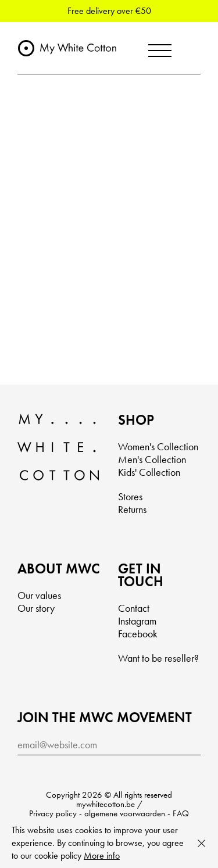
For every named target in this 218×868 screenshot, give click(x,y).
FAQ (181, 813)
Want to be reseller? (158, 658)
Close (201, 843)
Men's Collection (152, 459)
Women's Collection (158, 446)
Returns (132, 509)
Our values (39, 595)
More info (102, 856)
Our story (36, 608)
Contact (134, 608)
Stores (130, 496)
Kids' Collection (149, 472)
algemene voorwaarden (125, 813)
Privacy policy (53, 813)
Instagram (137, 621)
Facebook (138, 634)
